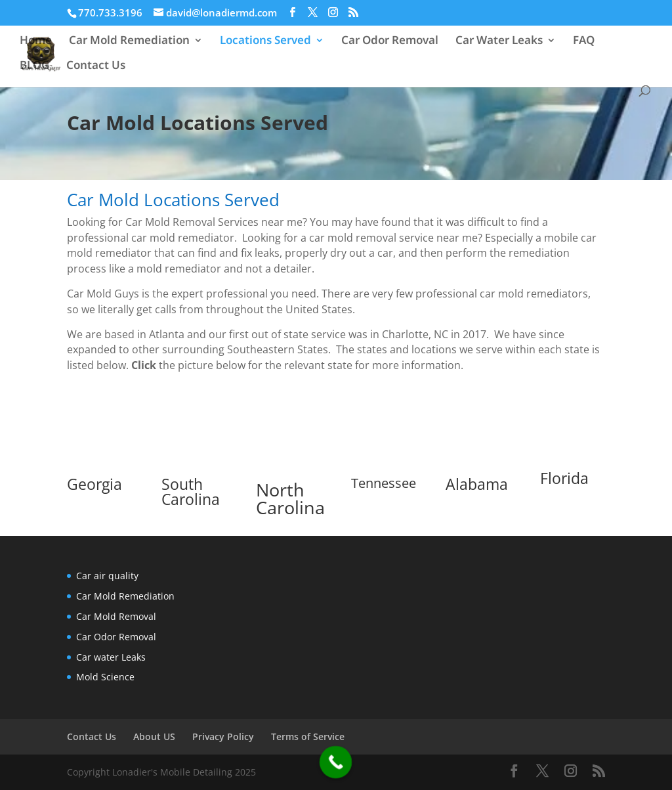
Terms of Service (308, 736)
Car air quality (107, 576)
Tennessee (384, 483)
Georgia (94, 484)
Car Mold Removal (116, 616)
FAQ (584, 41)
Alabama (477, 484)
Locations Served (265, 41)
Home (36, 41)
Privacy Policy (223, 736)
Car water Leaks (111, 657)
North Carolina (290, 498)
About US (154, 736)
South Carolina (191, 492)
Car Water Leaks (499, 41)
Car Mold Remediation (129, 41)
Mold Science (105, 677)
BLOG (34, 66)
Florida (564, 478)
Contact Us (96, 66)
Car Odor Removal (390, 41)
